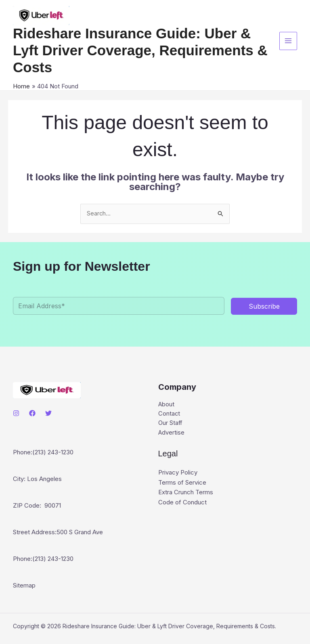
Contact (169, 414)
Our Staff (171, 424)
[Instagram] (16, 413)
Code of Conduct (182, 503)
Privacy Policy (178, 474)
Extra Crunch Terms (186, 493)
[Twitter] (48, 413)
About (167, 405)
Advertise (172, 434)
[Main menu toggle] (288, 41)
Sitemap (24, 586)
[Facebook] (32, 413)
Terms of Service (182, 483)
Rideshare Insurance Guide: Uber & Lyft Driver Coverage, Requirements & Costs (140, 50)
